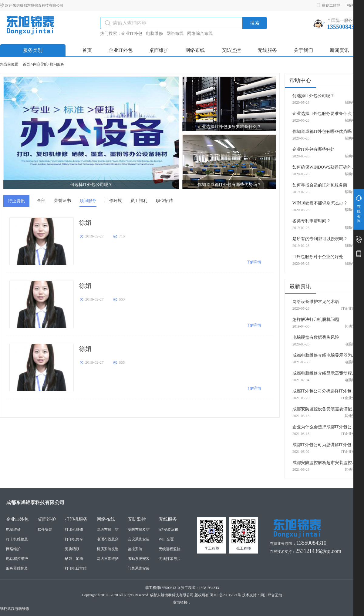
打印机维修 (74, 530)
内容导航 (40, 64)
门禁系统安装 (139, 568)
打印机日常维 (76, 568)
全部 (41, 201)
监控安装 (135, 549)
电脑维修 (154, 34)
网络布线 (175, 34)
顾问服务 (57, 64)
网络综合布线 (200, 34)
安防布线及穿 (139, 530)
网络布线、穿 (108, 530)
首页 (26, 64)
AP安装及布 (168, 530)
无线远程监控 (170, 549)
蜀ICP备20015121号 (226, 595)
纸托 (4, 609)
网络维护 (13, 549)
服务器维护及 (17, 568)
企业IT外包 (132, 34)
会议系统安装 (139, 539)
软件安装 (45, 530)
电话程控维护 (17, 559)
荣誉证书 (62, 201)
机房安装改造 (108, 549)
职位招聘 (164, 201)
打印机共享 (74, 539)
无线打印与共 (170, 559)
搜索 (255, 23)
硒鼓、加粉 (74, 559)
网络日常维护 (108, 559)
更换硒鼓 (72, 549)
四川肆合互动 (271, 595)
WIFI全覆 (166, 539)
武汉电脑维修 (18, 609)
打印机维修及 (17, 539)
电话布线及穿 (108, 539)
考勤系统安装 (139, 559)
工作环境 (113, 201)
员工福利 (139, 201)
